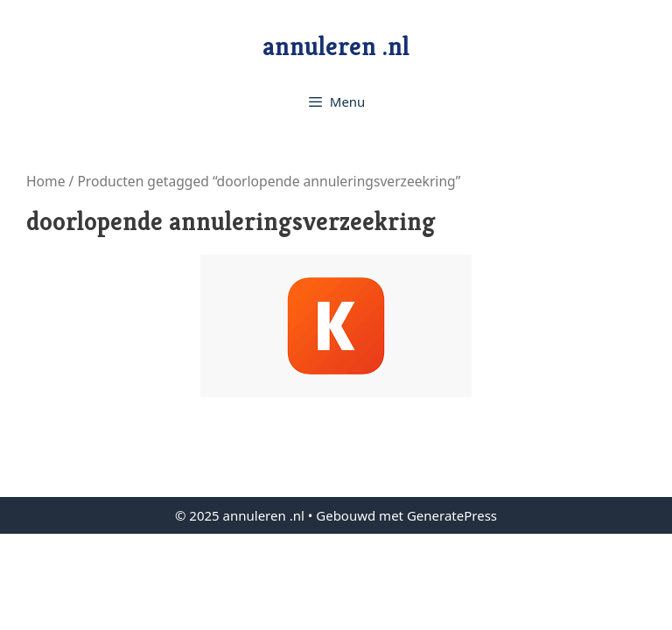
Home (45, 181)
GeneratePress (452, 515)
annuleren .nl (336, 46)
